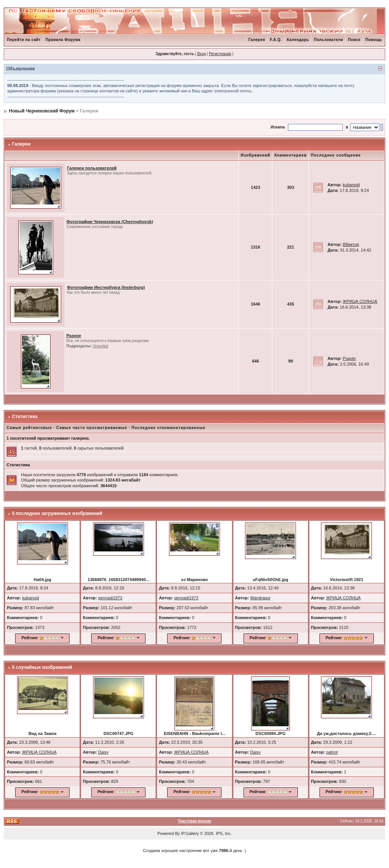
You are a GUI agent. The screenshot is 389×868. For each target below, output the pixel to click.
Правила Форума (63, 40)
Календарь (298, 40)
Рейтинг (30, 638)
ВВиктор (351, 244)
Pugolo (349, 358)
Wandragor (260, 598)
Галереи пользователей (92, 168)
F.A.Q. (276, 40)
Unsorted (100, 346)
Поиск (354, 40)
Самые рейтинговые (29, 428)
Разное (74, 336)
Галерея (257, 40)
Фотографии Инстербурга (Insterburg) (106, 287)
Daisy (103, 752)
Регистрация (220, 54)
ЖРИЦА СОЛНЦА (360, 301)
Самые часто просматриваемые (92, 428)
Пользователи (328, 40)
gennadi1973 (110, 598)
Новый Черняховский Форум (42, 111)
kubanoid (351, 185)
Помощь (374, 40)
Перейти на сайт (24, 40)
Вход (202, 54)
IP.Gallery (190, 833)
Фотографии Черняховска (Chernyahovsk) (110, 222)
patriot (332, 752)
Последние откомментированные (168, 428)
